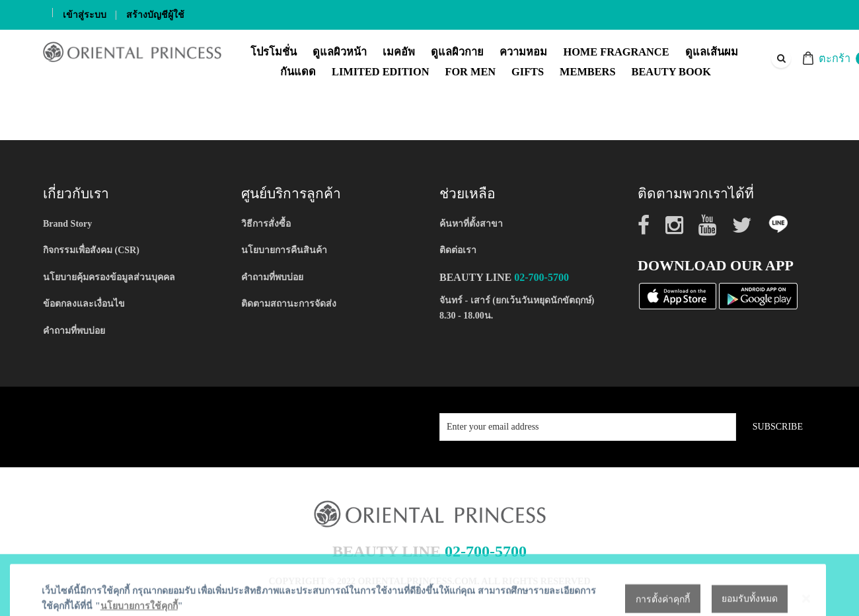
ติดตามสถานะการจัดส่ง (289, 304)
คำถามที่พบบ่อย (74, 331)
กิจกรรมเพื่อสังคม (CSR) (91, 250)
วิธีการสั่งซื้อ (266, 224)
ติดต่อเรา (458, 250)
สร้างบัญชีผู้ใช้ (155, 15)
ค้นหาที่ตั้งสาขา (471, 224)
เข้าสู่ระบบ (85, 15)
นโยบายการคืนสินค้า (284, 250)
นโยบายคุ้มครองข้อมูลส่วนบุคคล (109, 277)
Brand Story (67, 224)
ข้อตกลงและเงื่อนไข (84, 304)
